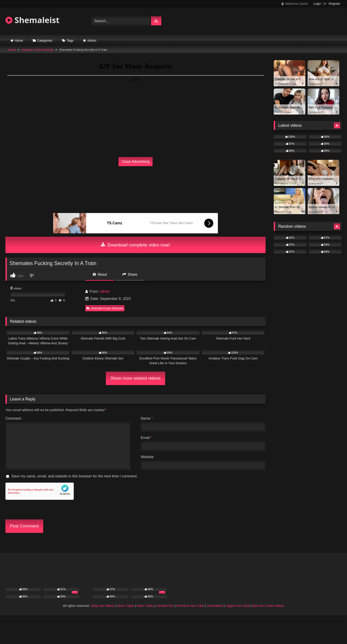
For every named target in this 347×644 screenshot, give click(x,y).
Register (335, 4)
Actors (92, 41)
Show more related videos (135, 378)
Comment (13, 418)
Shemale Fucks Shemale (38, 50)
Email (146, 438)
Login (317, 4)
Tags (70, 41)
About (100, 274)
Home (19, 41)
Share (130, 274)
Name (147, 418)
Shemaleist (32, 20)
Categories (45, 41)
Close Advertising (135, 162)
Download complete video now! (135, 245)
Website (147, 457)
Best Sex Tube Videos (268, 606)
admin (105, 291)
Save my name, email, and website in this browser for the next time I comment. (74, 476)
